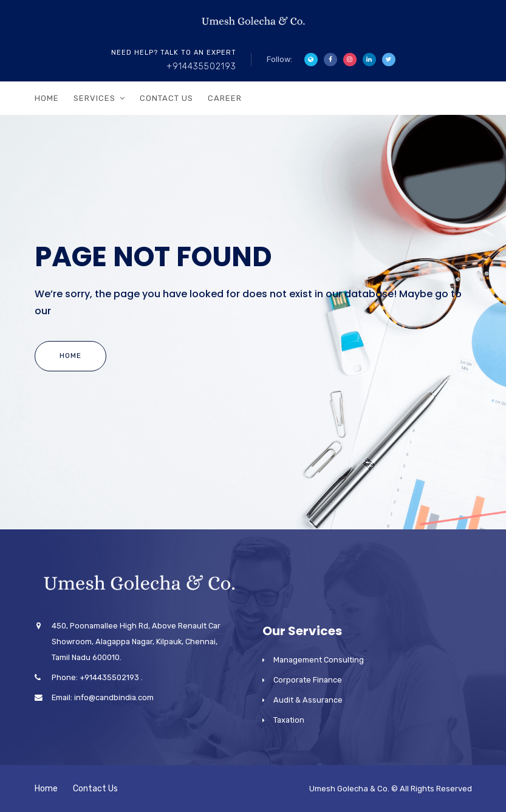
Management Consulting (319, 660)
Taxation (289, 720)
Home (47, 98)
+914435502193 (201, 67)
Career (225, 98)
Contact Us (166, 98)
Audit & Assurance (308, 700)
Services (94, 98)
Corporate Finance (308, 680)
